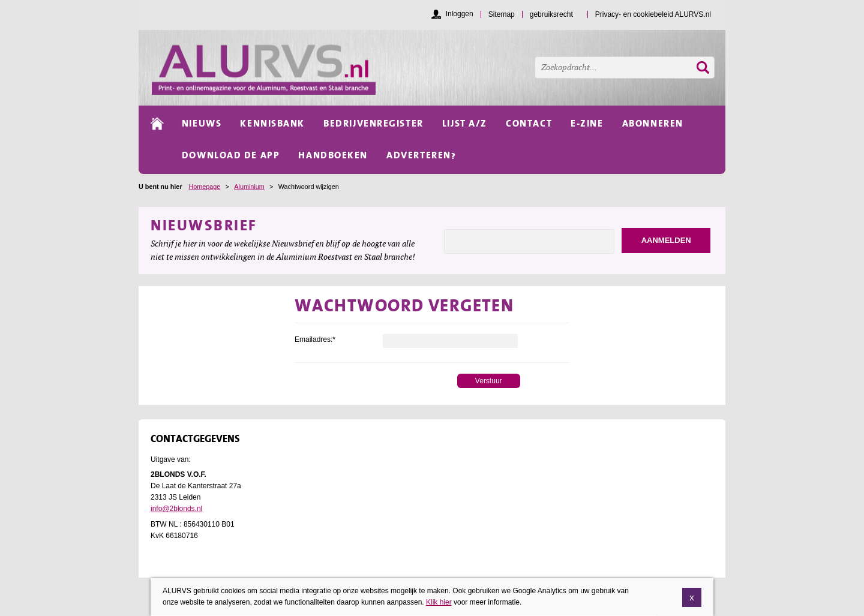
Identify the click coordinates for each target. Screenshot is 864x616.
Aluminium (249, 187)
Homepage (204, 187)
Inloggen (460, 14)
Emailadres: (315, 339)
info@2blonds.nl (176, 509)
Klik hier (439, 608)
